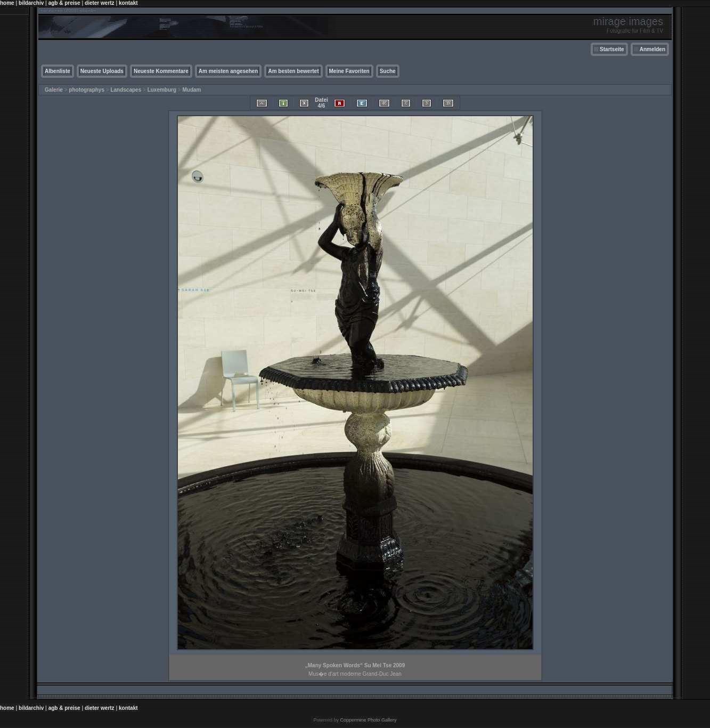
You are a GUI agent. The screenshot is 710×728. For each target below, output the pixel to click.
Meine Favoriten (349, 71)
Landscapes (126, 90)
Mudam (191, 90)
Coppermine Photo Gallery (368, 720)
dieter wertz (100, 3)
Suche (388, 71)
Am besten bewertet (293, 71)
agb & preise (64, 3)
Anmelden (652, 49)
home (7, 3)
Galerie (54, 90)
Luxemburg (162, 90)
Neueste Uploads (102, 71)
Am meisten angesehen (228, 71)
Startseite (612, 49)
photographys (87, 90)
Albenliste (58, 71)
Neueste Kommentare (161, 71)
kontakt (128, 3)
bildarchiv (31, 3)
